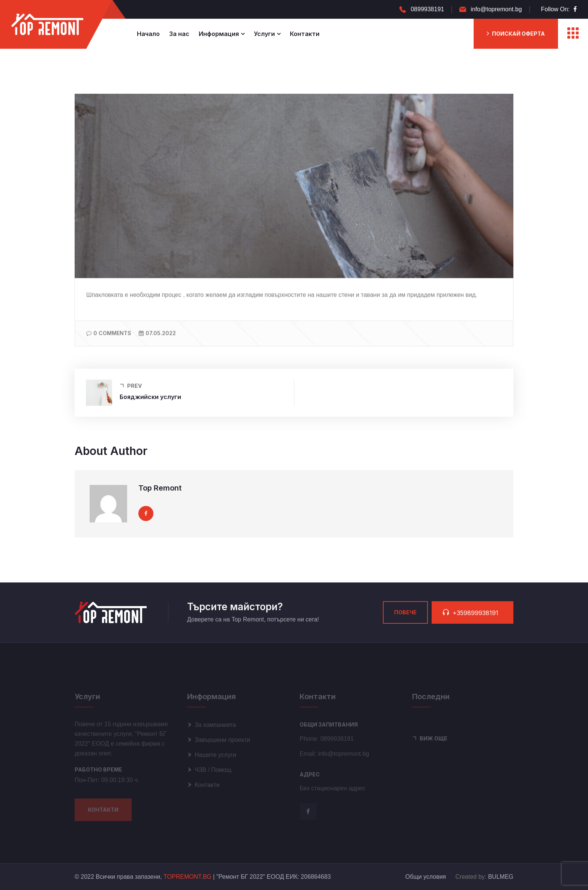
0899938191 (427, 9)
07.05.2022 (157, 334)
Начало (148, 34)
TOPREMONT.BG (187, 877)
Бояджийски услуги (150, 397)
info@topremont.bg (496, 9)
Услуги (264, 34)
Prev (134, 386)
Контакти (305, 34)
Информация (219, 34)
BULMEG (501, 877)
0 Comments (109, 334)
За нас (179, 34)
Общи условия (426, 877)
